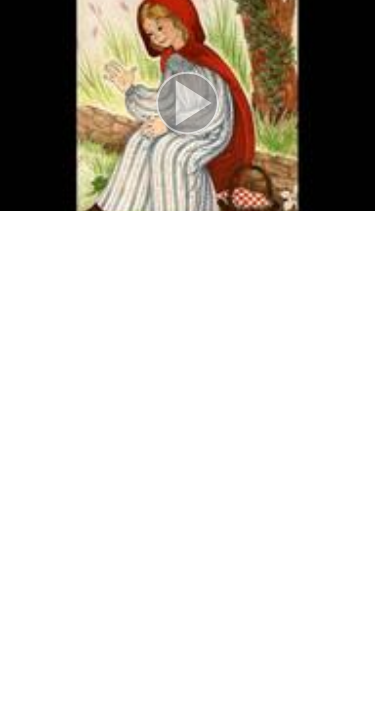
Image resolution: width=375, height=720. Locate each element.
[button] (187, 105)
